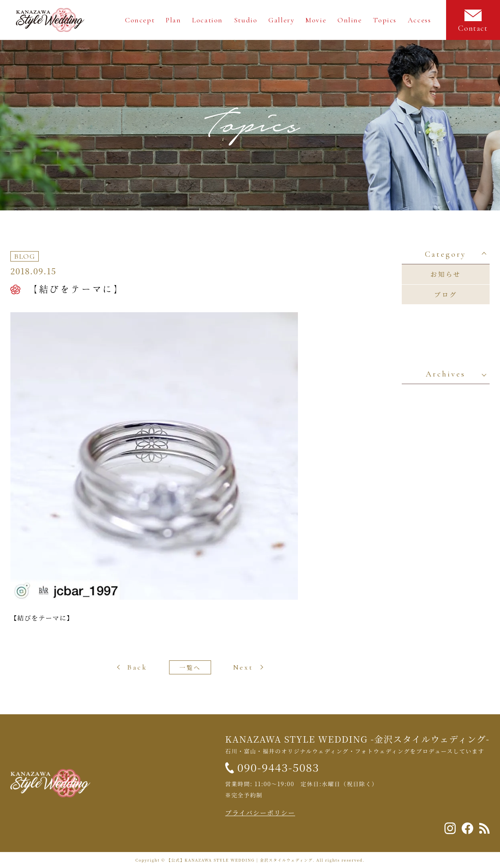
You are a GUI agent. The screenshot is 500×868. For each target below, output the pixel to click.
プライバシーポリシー (260, 813)
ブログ (446, 294)
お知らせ (446, 274)
